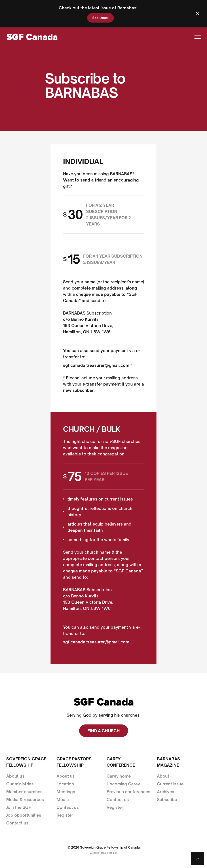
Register (65, 815)
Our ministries (20, 784)
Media (63, 799)
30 (75, 215)
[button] (196, 37)
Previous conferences (128, 792)
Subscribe (167, 799)
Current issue (170, 784)
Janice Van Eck (109, 853)
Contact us (17, 823)
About (163, 776)
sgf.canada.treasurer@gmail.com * (98, 365)
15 (74, 259)
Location (65, 784)
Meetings (66, 792)
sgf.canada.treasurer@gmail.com (96, 642)
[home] (32, 37)
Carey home (119, 776)
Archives (166, 792)
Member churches (24, 792)
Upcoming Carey (123, 784)
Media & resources (25, 799)
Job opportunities (24, 815)
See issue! (100, 18)
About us (15, 776)
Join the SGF (19, 807)
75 (75, 476)
